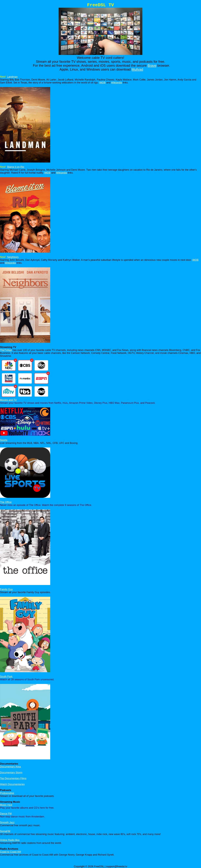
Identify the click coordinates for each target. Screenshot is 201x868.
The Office (6, 502)
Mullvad (137, 69)
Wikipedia (117, 83)
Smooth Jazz (7, 822)
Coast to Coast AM (10, 852)
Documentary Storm (11, 773)
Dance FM (6, 814)
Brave (152, 65)
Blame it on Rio (16, 167)
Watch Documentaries (12, 784)
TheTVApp (6, 350)
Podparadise (7, 793)
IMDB (102, 83)
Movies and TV (8, 400)
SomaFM (5, 831)
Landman (12, 77)
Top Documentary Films (13, 778)
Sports (4, 440)
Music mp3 (6, 805)
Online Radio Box (10, 840)
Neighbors (13, 257)
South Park (6, 677)
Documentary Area (10, 767)
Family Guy (6, 589)
